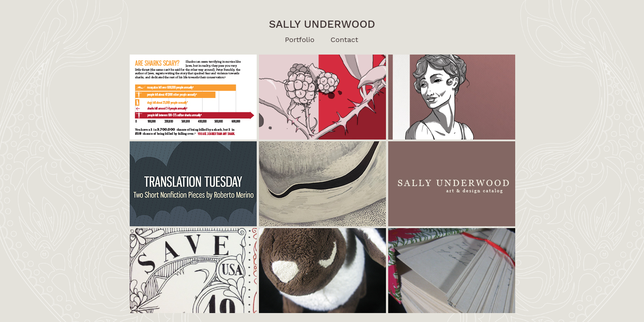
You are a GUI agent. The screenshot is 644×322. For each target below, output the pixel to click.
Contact (344, 40)
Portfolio (300, 40)
